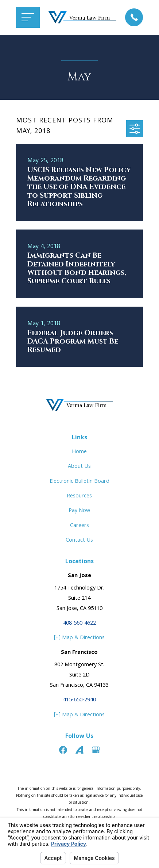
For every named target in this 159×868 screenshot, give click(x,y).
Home (79, 452)
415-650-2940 (79, 700)
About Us (79, 467)
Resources (79, 496)
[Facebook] (63, 750)
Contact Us (79, 541)
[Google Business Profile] (96, 750)
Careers (79, 526)
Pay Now (79, 511)
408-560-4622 (79, 623)
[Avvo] (79, 750)
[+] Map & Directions (79, 638)
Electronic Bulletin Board (79, 482)
